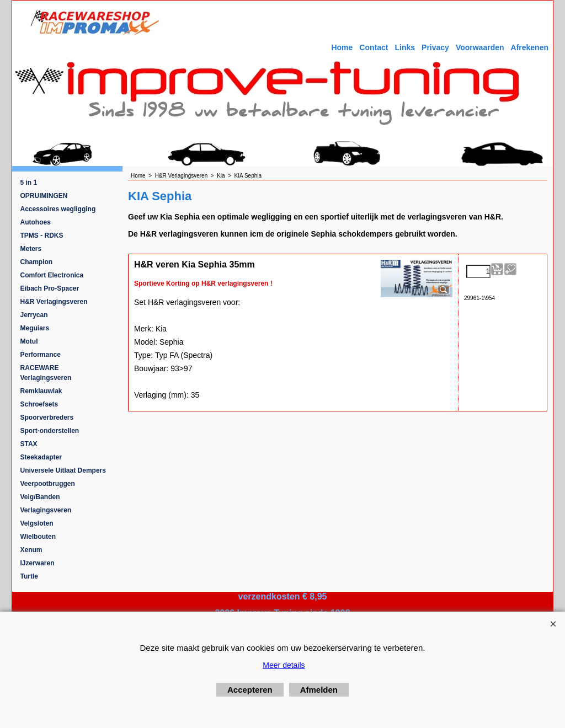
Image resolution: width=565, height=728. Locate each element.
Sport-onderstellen (50, 431)
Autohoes (36, 222)
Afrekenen (530, 47)
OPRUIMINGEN (44, 196)
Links (405, 47)
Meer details (284, 665)
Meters (31, 249)
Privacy (435, 47)
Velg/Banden (40, 497)
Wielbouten (38, 537)
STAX (29, 444)
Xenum (31, 550)
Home (342, 47)
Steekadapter (41, 457)
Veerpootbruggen (48, 484)
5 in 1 (29, 183)
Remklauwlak (41, 391)
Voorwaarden (480, 47)
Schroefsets (39, 404)
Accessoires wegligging (58, 209)
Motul (29, 341)
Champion (37, 262)
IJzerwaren (38, 563)
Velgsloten (37, 523)
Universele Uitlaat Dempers (63, 470)
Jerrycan (34, 315)
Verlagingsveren (46, 510)
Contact (374, 47)
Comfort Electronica (52, 275)
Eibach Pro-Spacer (50, 288)
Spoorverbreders (47, 417)
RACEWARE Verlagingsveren (46, 373)
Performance (41, 355)
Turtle (29, 576)
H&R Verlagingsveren (54, 302)
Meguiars (35, 328)
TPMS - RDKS (42, 235)
